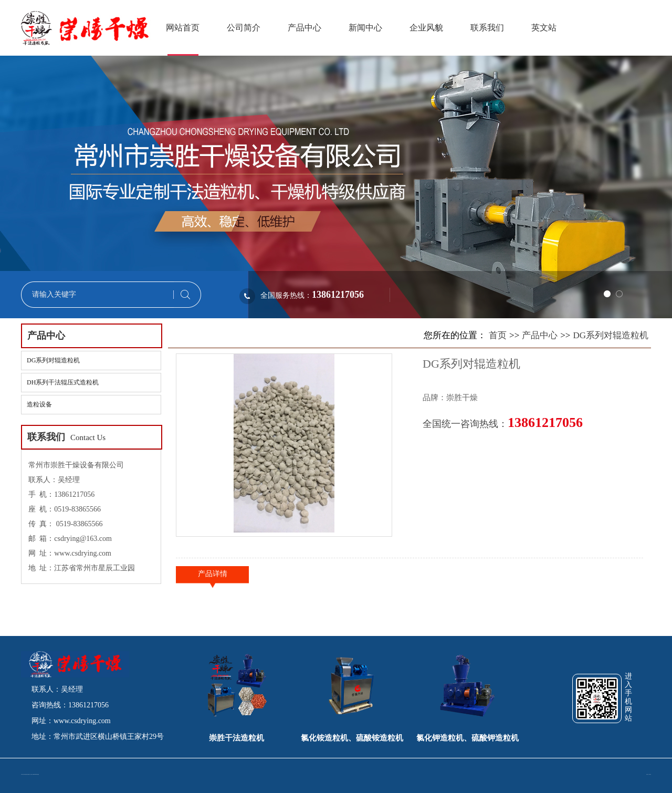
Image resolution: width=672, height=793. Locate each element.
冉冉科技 (650, 774)
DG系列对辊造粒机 (53, 360)
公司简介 (244, 28)
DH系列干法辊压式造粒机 (63, 382)
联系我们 (487, 28)
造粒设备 (39, 404)
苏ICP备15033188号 (35, 774)
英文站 (544, 28)
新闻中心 (365, 28)
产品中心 (304, 28)
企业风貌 (426, 28)
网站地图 (38, 774)
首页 (498, 335)
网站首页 (183, 28)
